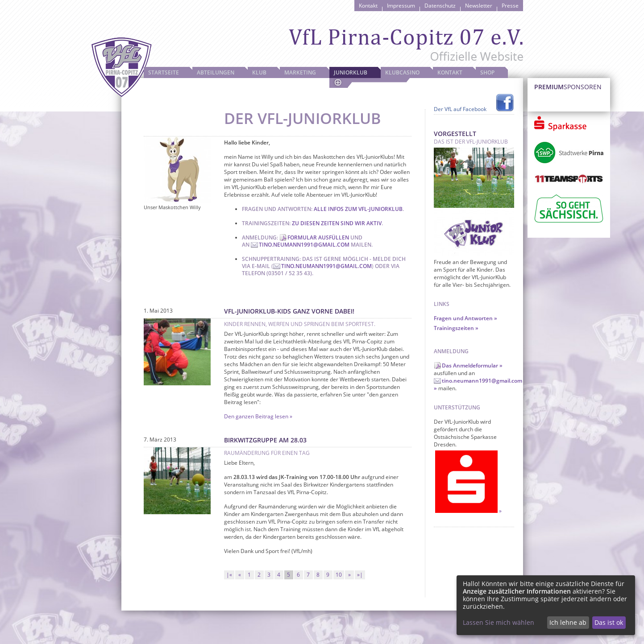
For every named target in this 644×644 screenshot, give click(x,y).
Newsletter (479, 6)
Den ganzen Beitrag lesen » (258, 416)
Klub (259, 72)
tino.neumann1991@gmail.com (304, 245)
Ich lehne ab (568, 622)
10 (339, 575)
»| (360, 575)
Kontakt (368, 6)
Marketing (300, 72)
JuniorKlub (351, 72)
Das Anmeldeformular (470, 365)
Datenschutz (440, 6)
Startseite (164, 72)
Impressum (401, 6)
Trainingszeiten (454, 328)
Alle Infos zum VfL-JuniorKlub (358, 209)
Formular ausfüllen (318, 237)
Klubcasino (402, 72)
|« (229, 575)
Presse (510, 6)
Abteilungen (216, 72)
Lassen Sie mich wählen (499, 622)
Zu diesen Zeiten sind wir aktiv (337, 223)
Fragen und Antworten (463, 318)
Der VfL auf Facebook (460, 109)
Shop (487, 72)
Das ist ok (609, 622)
